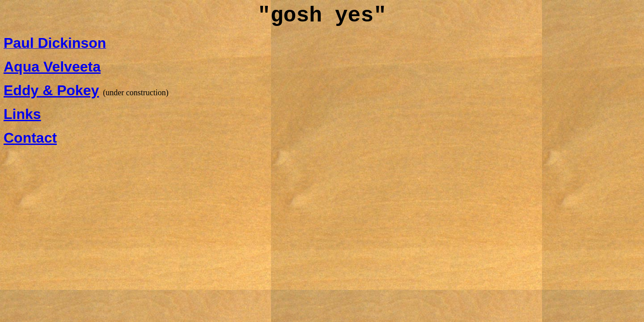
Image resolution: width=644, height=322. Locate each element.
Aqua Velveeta (52, 67)
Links (22, 114)
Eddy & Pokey (51, 90)
